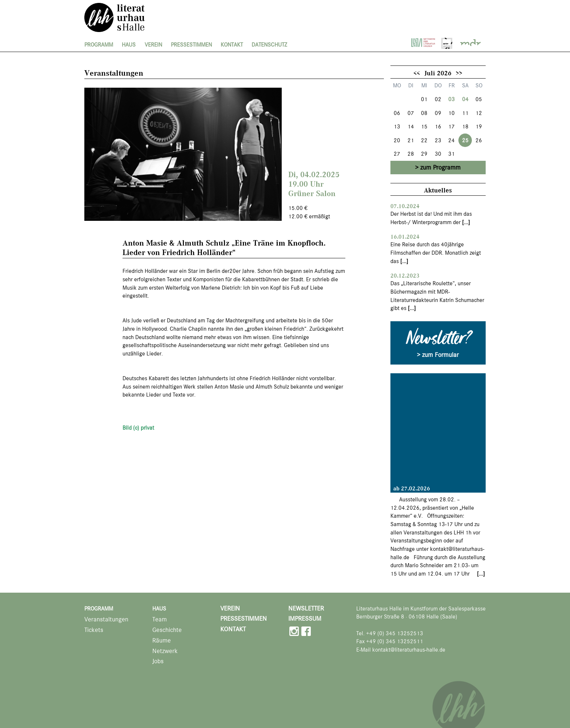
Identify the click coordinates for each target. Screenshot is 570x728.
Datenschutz (269, 45)
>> (459, 73)
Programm (99, 45)
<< (417, 73)
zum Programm (440, 167)
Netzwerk (165, 651)
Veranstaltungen (106, 619)
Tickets (94, 630)
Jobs (158, 661)
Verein (153, 45)
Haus (129, 45)
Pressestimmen (191, 45)
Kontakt (232, 45)
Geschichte (167, 630)
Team (160, 619)
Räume (162, 641)
